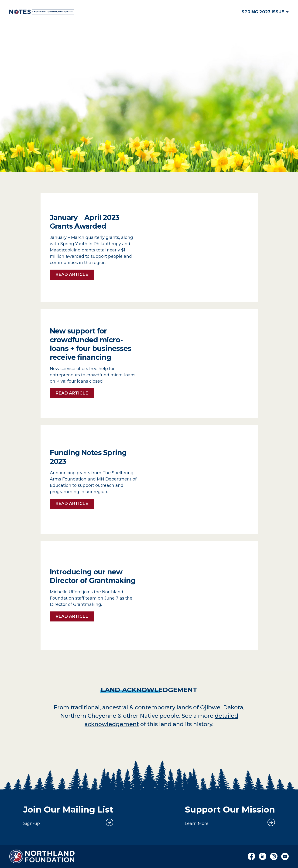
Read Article (72, 274)
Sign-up (32, 823)
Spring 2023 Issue (265, 12)
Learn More (197, 823)
